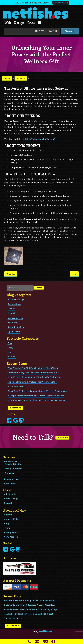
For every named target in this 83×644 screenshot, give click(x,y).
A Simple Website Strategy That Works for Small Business (36, 396)
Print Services (11, 484)
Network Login (11, 499)
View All (12, 357)
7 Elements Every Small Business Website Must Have (33, 373)
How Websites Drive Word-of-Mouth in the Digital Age (34, 377)
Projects (21, 79)
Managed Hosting (14, 469)
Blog (6, 524)
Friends (11, 309)
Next (74, 274)
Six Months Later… (16, 387)
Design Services (12, 479)
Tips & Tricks (14, 332)
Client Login (10, 494)
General (11, 314)
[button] (41, 3)
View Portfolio (11, 537)
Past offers (13, 323)
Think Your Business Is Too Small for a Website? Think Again (37, 391)
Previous (11, 274)
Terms (7, 528)
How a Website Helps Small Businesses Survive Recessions (36, 401)
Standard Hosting (13, 464)
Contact (8, 515)
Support (8, 503)
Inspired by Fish (15, 318)
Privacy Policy (11, 533)
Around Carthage (16, 300)
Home (7, 79)
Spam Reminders (16, 327)
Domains (9, 473)
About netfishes (12, 519)
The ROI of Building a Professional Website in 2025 (32, 382)
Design (19, 23)
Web (8, 23)
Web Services (11, 462)
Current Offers (14, 304)
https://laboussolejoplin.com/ (40, 139)
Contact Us (16, 408)
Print (31, 23)
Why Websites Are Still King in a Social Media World (33, 368)
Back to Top (13, 626)
